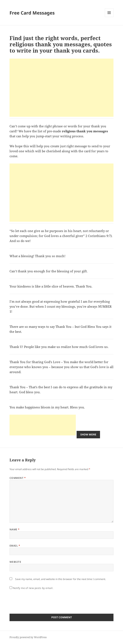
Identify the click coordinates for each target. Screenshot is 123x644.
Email (15, 546)
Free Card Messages (32, 13)
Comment (18, 478)
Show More (88, 434)
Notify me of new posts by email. (33, 588)
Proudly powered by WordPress (28, 637)
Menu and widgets (109, 17)
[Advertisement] (62, 88)
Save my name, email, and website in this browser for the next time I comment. (60, 579)
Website (15, 562)
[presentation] (41, 601)
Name (15, 529)
